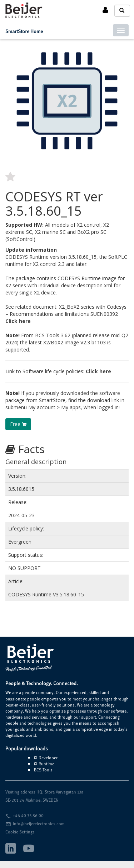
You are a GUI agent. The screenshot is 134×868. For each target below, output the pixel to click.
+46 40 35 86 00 (28, 815)
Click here (18, 321)
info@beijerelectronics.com (39, 823)
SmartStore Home (24, 31)
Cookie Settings (20, 832)
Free (18, 424)
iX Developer (46, 757)
